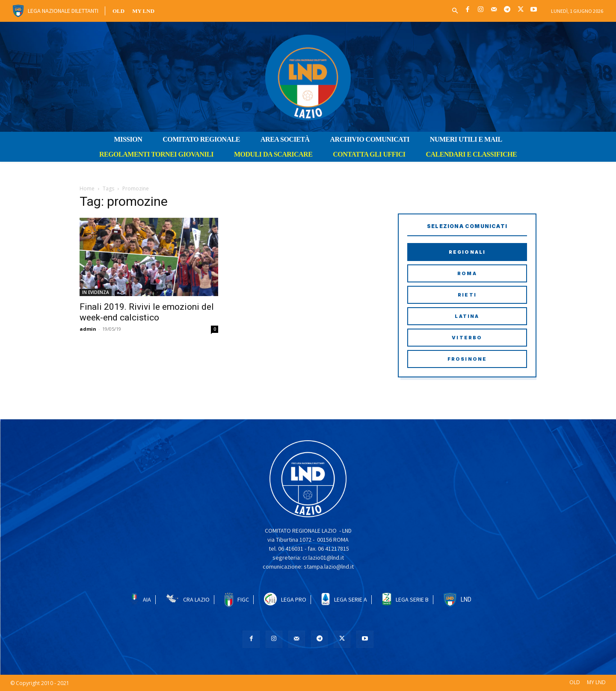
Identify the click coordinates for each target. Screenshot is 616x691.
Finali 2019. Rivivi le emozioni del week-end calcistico (147, 312)
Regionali (467, 252)
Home (87, 188)
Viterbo (467, 338)
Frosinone (467, 359)
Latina (467, 316)
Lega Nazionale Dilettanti (63, 11)
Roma (467, 273)
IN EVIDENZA (96, 292)
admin (88, 329)
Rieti (467, 295)
